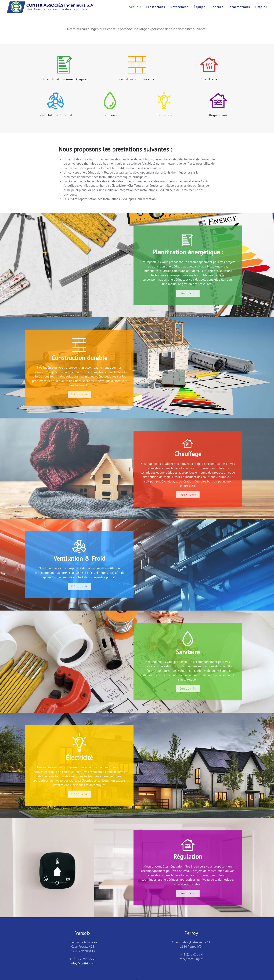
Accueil (135, 7)
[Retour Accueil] (51, 7)
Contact (217, 7)
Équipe (200, 7)
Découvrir (188, 293)
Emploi (261, 7)
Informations (239, 7)
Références (179, 7)
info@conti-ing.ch (83, 963)
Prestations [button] (156, 7)
